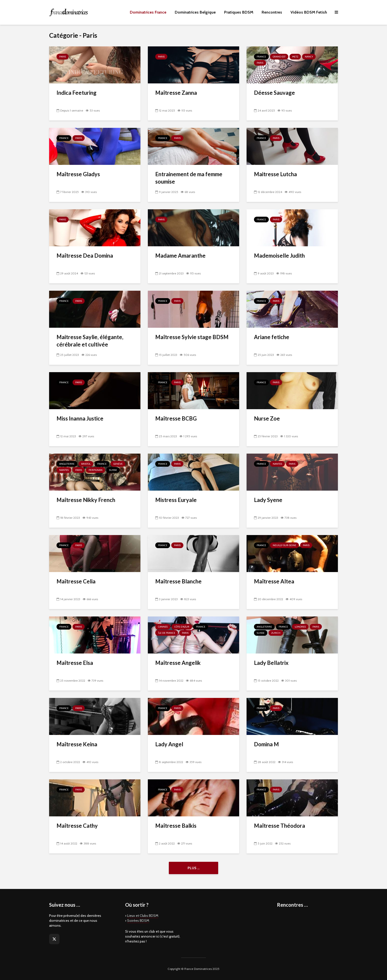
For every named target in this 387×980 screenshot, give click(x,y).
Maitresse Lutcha (275, 174)
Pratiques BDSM (239, 12)
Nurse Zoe (267, 418)
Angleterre (67, 464)
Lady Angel (169, 744)
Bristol (86, 464)
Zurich (276, 633)
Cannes (163, 627)
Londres (300, 627)
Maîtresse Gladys (78, 174)
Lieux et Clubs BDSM (143, 916)
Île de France (167, 633)
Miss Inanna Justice (80, 418)
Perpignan (96, 470)
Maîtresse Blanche (178, 581)
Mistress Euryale (176, 500)
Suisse (113, 470)
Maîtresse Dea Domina (85, 256)
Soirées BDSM (138, 921)
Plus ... (193, 868)
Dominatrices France (148, 12)
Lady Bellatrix (271, 663)
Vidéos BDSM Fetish (309, 12)
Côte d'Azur (182, 627)
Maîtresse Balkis (176, 826)
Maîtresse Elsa (75, 663)
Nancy (309, 57)
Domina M (266, 744)
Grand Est (279, 57)
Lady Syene (268, 500)
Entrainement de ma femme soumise (189, 178)
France (261, 57)
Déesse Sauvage (274, 93)
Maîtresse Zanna (176, 93)
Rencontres (272, 12)
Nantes (64, 470)
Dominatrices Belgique (195, 12)
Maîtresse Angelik (178, 663)
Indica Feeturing (77, 93)
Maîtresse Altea (274, 581)
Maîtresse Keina (77, 744)
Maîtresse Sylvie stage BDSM (192, 337)
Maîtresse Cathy (77, 826)
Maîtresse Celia (76, 581)
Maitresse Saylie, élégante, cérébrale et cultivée (90, 341)
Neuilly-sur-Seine (284, 545)
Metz (295, 57)
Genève (118, 464)
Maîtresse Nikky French (86, 500)
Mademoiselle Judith (279, 256)
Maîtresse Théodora (280, 826)
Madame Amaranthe (180, 256)
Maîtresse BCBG (176, 418)
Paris (63, 57)
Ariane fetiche (272, 337)
